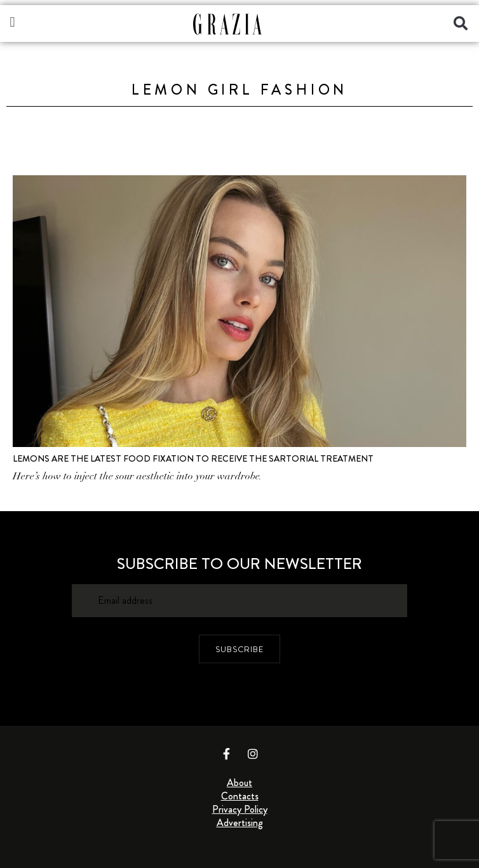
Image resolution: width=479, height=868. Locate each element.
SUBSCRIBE (239, 649)
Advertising (240, 823)
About (239, 783)
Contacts (240, 796)
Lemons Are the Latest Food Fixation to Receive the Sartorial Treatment (193, 458)
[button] (12, 22)
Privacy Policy (240, 809)
